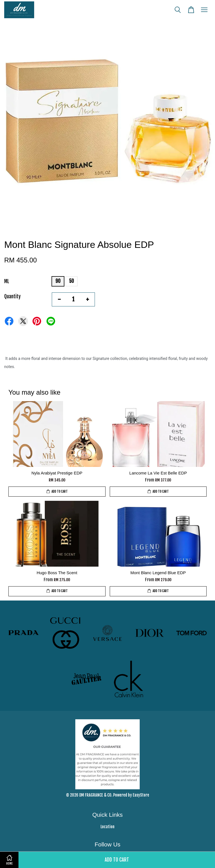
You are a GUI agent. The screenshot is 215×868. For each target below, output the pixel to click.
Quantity (12, 296)
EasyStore (141, 795)
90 (58, 281)
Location (107, 827)
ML (7, 281)
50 (72, 281)
